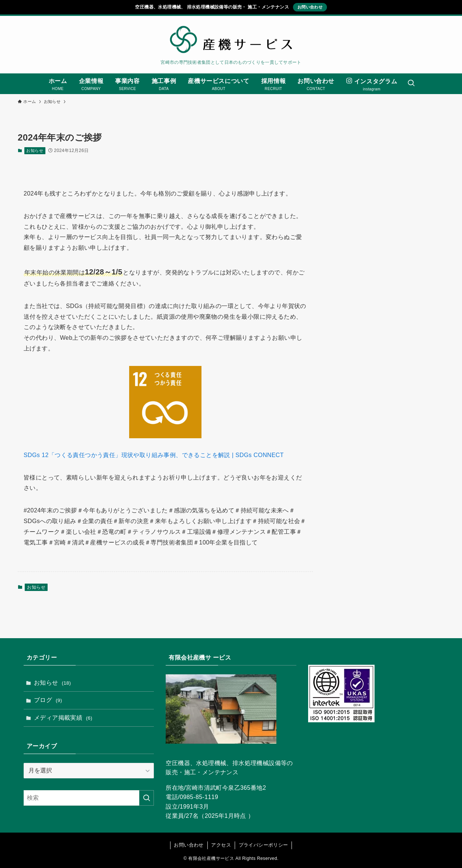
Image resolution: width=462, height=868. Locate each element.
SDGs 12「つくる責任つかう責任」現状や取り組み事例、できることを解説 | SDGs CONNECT (154, 455)
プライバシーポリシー (263, 845)
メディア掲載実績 (63, 718)
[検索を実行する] (146, 798)
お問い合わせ (310, 7)
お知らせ (35, 151)
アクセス (221, 845)
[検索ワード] (89, 798)
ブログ (48, 700)
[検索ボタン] (411, 84)
